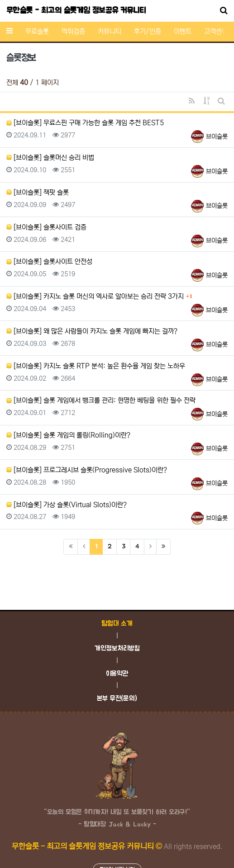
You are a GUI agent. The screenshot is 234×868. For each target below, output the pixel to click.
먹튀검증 (73, 31)
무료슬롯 (37, 31)
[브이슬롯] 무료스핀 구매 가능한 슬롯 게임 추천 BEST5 (85, 123)
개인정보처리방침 (117, 649)
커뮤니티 (110, 31)
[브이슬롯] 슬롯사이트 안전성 (49, 262)
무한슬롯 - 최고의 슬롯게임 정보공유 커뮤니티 (76, 11)
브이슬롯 (217, 137)
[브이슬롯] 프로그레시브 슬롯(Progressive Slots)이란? (87, 470)
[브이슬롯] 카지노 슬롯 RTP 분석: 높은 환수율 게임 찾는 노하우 (96, 366)
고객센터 (216, 31)
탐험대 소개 (117, 624)
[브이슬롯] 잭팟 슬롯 (38, 192)
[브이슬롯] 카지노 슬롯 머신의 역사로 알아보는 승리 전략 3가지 (95, 296)
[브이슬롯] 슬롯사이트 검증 (46, 227)
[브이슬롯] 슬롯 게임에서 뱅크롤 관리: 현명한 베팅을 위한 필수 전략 (101, 400)
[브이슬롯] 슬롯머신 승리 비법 (50, 158)
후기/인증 (148, 31)
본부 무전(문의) (117, 699)
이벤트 (183, 31)
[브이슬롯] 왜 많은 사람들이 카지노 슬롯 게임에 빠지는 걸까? (92, 331)
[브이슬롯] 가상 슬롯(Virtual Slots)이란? (67, 505)
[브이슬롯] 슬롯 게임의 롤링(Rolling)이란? (68, 435)
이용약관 (117, 674)
